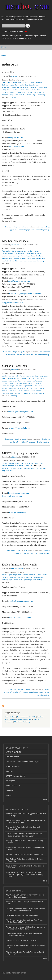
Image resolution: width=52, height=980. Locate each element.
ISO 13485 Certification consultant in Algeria (22, 915)
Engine (36, 719)
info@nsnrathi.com (16, 137)
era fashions (15, 245)
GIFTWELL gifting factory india (20, 453)
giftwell (14, 457)
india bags (6, 97)
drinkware (26, 468)
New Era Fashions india (15, 241)
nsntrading (15, 76)
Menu (4, 47)
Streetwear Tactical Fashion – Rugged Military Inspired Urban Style (26, 815)
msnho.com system (19, 973)
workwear (27, 393)
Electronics (9, 722)
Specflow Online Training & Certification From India (24, 854)
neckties (32, 575)
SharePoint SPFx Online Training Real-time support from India (25, 867)
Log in (4, 31)
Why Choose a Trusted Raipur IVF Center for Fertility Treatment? (25, 953)
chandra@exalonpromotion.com (21, 601)
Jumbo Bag (41, 95)
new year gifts (42, 468)
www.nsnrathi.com (16, 147)
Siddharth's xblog (43, 442)
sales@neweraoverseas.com (19, 281)
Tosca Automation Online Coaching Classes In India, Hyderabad (25, 848)
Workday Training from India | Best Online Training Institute (24, 842)
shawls (36, 388)
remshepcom (10, 781)
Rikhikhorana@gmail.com (18, 493)
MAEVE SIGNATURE (14, 752)
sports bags (28, 580)
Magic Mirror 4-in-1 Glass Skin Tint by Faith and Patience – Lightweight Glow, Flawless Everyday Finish (24, 875)
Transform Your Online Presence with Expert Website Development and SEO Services (25, 910)
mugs (20, 468)
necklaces (30, 253)
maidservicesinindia (13, 767)
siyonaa (9, 795)
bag (8, 82)
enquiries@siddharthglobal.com (21, 412)
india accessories (30, 261)
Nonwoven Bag (20, 95)
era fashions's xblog (42, 355)
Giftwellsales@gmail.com (12, 496)
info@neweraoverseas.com (13, 303)
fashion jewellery (8, 253)
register (24, 227)
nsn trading (8, 72)
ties (42, 463)
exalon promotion (17, 568)
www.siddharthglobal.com (19, 428)
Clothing (13, 717)
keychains (6, 468)
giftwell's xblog (44, 553)
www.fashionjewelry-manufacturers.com (25, 293)
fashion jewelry (20, 253)
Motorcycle (27, 719)
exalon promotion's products (33, 692)
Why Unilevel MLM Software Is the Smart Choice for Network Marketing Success (25, 896)
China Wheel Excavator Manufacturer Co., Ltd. (23, 762)
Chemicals (18, 722)
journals (32, 378)
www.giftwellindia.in (17, 512)
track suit (13, 577)
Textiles (40, 717)
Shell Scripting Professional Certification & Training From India (24, 860)
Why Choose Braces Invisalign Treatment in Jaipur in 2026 (25, 946)
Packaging (26, 722)
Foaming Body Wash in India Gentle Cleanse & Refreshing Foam (23, 828)
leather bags (18, 580)
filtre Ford (9, 790)
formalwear (28, 381)
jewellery (38, 383)
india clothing (38, 580)
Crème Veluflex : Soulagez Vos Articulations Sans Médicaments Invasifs (24, 935)
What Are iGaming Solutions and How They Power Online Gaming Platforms (24, 921)
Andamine (9, 771)
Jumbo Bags (31, 95)
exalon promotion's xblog (43, 694)
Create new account (15, 31)
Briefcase (15, 90)
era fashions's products (25, 355)
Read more (9, 227)
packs (46, 376)
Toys (7, 719)
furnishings (23, 383)
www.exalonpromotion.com (20, 618)
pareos (42, 388)
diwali (33, 468)
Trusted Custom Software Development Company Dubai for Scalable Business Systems (24, 835)
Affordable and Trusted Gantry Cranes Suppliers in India (24, 903)
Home (4, 56)
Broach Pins (14, 261)
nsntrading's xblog (43, 230)
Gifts (34, 717)
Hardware (19, 719)
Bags (7, 717)
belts (24, 258)
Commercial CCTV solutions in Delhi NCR (21, 941)
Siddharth (15, 370)
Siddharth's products (28, 442)
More (45, 799)
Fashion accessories (24, 717)
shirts (45, 575)
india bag (14, 97)
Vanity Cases (43, 87)
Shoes (12, 719)
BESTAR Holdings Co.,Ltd (15, 776)
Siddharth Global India (15, 366)
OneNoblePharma (12, 757)
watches (13, 468)
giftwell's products (31, 553)
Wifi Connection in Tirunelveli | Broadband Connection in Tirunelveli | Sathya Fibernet (25, 928)
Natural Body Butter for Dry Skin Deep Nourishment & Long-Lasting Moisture (25, 821)
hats (42, 378)
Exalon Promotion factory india (20, 565)
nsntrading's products (27, 230)
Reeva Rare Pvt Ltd (13, 786)
